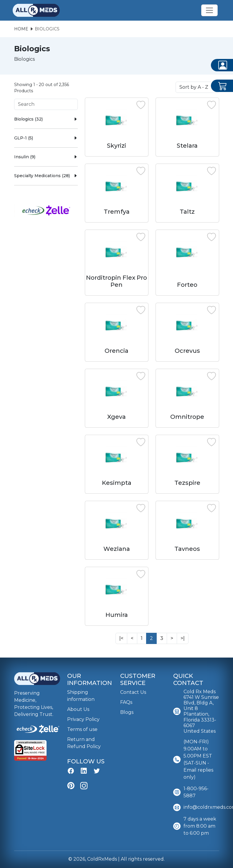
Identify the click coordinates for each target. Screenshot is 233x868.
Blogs (127, 712)
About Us (78, 709)
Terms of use (82, 729)
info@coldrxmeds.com (196, 807)
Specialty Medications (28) (46, 176)
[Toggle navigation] (209, 10)
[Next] (121, 638)
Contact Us (133, 692)
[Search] (46, 104)
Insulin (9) (46, 157)
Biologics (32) (46, 119)
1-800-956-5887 (191, 792)
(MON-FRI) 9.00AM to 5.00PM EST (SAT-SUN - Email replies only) (193, 760)
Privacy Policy (83, 719)
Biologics (47, 29)
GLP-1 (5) (46, 138)
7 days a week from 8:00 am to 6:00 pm (195, 826)
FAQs (126, 702)
